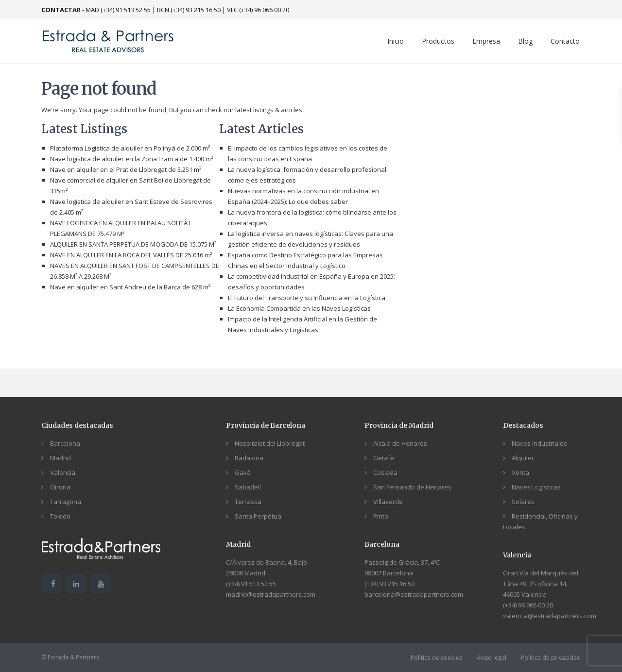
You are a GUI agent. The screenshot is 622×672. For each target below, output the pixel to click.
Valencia (63, 472)
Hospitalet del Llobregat (270, 443)
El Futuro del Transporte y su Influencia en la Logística (307, 298)
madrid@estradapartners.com (271, 594)
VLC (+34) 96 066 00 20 (258, 10)
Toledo (60, 516)
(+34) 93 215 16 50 (389, 584)
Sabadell (248, 487)
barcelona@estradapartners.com (414, 594)
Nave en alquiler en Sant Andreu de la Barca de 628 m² (130, 287)
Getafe (384, 458)
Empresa (486, 41)
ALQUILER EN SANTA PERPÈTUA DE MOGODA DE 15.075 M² (133, 244)
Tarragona (66, 502)
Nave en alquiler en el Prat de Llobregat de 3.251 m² (126, 169)
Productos (438, 41)
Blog (525, 41)
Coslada (385, 472)
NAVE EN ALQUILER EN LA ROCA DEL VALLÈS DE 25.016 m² (131, 255)
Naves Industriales (539, 443)
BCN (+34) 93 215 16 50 (189, 10)
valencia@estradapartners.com (550, 616)
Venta (520, 472)
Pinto (381, 516)
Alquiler (523, 458)
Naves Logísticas (536, 487)
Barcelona (65, 443)
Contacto (565, 41)
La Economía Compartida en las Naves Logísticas (299, 308)
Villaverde (388, 502)
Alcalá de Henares (400, 443)
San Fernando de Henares (412, 487)
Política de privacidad (551, 658)
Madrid (60, 458)
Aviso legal (492, 658)
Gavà (243, 472)
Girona (60, 487)
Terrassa (248, 502)
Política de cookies (436, 658)
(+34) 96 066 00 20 (528, 605)
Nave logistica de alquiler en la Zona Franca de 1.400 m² (131, 159)
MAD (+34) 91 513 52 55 (118, 10)
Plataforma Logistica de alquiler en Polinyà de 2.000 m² (130, 148)
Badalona (249, 458)
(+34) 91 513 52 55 (251, 584)
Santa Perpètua (258, 516)
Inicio (396, 41)
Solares (523, 502)
